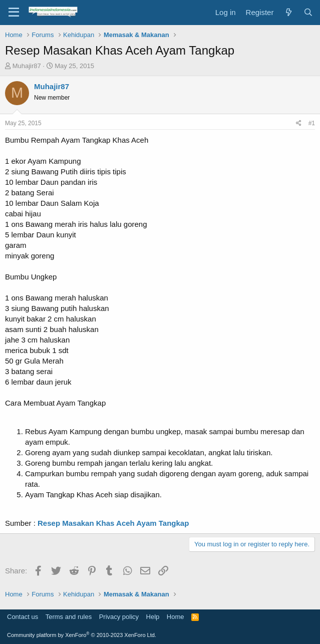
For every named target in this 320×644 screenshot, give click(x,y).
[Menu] (14, 13)
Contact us (23, 617)
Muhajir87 (27, 66)
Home (176, 617)
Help (153, 617)
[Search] (308, 12)
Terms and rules (69, 617)
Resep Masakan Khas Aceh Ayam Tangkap (113, 523)
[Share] (299, 123)
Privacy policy (119, 617)
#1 (312, 123)
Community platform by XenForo (82, 635)
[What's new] (288, 12)
